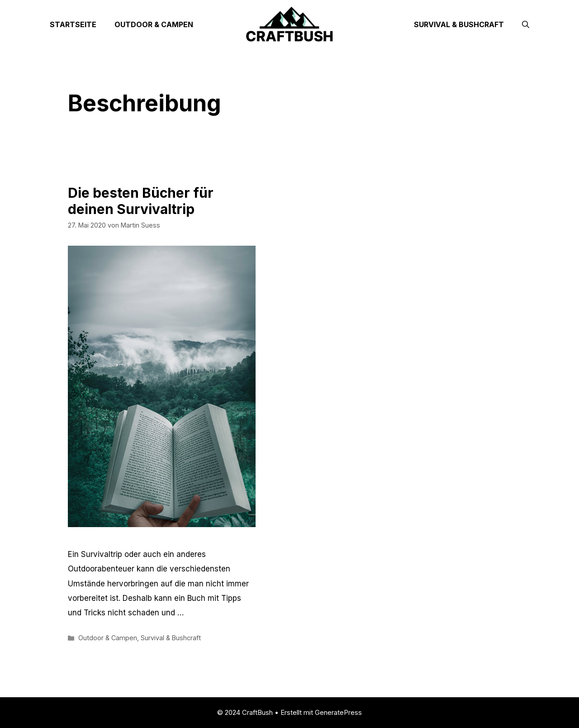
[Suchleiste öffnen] (526, 24)
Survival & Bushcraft (459, 24)
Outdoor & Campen (154, 24)
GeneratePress (338, 712)
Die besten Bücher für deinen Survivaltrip (141, 201)
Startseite (73, 24)
